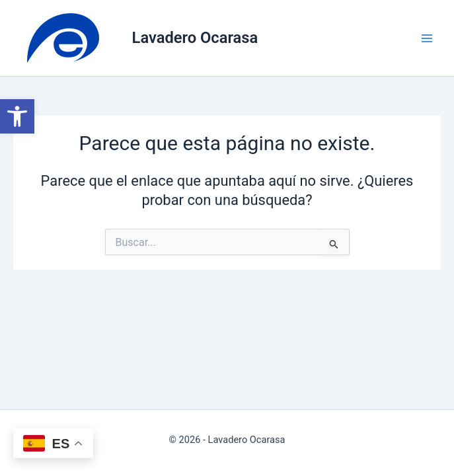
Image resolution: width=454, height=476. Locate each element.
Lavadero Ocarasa (195, 38)
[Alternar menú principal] (427, 38)
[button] (17, 116)
